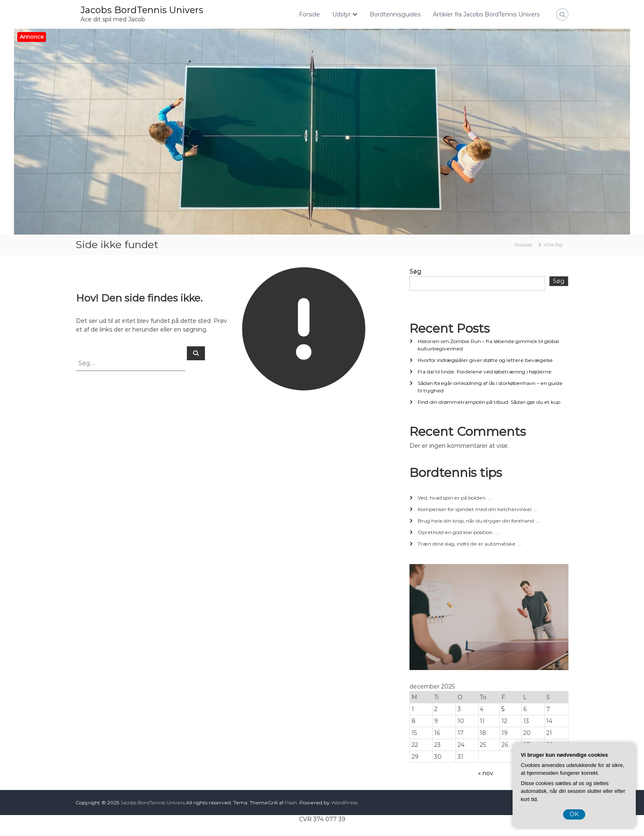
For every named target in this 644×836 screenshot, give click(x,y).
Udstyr (342, 14)
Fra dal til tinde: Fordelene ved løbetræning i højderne (485, 372)
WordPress (344, 803)
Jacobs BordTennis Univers (142, 10)
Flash (291, 803)
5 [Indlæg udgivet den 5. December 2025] (503, 709)
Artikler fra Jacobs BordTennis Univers (486, 14)
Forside (309, 14)
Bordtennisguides (395, 14)
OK (574, 814)
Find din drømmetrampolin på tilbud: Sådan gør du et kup (489, 402)
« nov (486, 773)
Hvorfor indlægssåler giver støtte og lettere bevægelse (485, 360)
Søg (415, 272)
